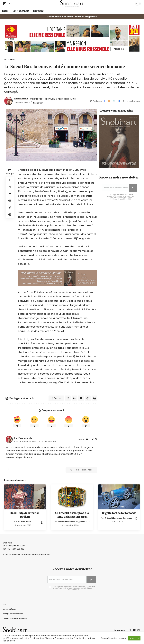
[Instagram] (96, 440)
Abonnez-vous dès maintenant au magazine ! (72, 17)
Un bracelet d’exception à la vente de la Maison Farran (72, 515)
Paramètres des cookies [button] (113, 638)
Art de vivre (9, 60)
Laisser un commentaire (81, 470)
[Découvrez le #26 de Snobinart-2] (58, 278)
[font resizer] (11, 4)
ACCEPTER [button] (134, 638)
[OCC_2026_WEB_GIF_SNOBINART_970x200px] (72, 38)
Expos (31, 507)
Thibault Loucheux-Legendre (72, 522)
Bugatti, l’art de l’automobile (119, 513)
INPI (49, 555)
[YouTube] (134, 631)
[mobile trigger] (5, 4)
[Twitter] (93, 440)
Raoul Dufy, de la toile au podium (25, 515)
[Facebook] (90, 440)
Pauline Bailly (24, 522)
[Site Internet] (87, 440)
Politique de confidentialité (121, 199)
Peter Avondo (22, 99)
